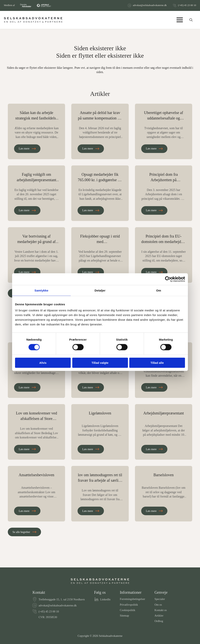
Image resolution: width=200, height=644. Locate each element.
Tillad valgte (100, 363)
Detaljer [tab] (100, 290)
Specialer (160, 599)
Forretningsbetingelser (132, 599)
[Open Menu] (180, 20)
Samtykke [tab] (42, 290)
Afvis (43, 363)
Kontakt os (161, 610)
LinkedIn (105, 599)
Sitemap (124, 616)
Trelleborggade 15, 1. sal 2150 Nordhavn (62, 599)
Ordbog (159, 621)
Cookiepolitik (127, 610)
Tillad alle (157, 363)
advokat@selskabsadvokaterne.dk (150, 5)
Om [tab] (158, 290)
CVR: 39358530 (48, 617)
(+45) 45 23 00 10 (187, 5)
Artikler (159, 616)
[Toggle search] (191, 20)
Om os (158, 605)
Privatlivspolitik (129, 605)
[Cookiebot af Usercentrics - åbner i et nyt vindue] (168, 279)
